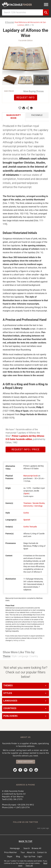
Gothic (26, 513)
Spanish (27, 520)
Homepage (15, 848)
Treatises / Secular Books (34, 503)
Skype (10, 856)
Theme (7, 656)
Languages (25, 701)
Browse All (36, 848)
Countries (25, 708)
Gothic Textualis (30, 527)
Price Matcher (11, 852)
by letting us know (18, 640)
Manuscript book (31, 476)
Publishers (25, 716)
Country (34, 656)
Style (14, 656)
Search (27, 848)
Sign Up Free (30, 856)
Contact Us (42, 852)
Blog (18, 856)
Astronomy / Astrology (33, 506)
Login (40, 856)
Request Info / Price (26, 449)
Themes (25, 686)
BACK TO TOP (26, 841)
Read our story (26, 762)
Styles (25, 693)
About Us (31, 852)
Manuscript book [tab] (14, 117)
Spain (26, 493)
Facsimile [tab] (37, 115)
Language (23, 656)
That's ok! (29, 865)
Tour (23, 852)
